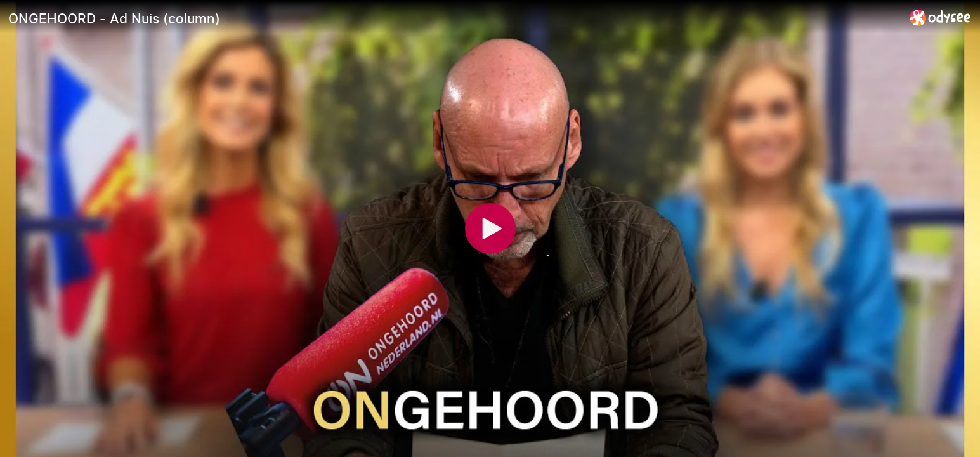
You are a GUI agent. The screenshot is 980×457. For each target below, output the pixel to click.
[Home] (940, 17)
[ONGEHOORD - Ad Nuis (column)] (454, 18)
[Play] (490, 228)
